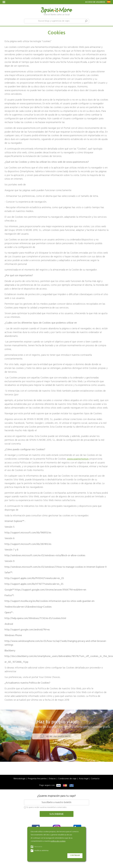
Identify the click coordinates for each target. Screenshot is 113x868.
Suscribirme (57, 814)
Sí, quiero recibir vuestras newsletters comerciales (45, 808)
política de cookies (58, 841)
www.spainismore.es (78, 459)
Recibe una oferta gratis (59, 737)
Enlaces (52, 779)
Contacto (95, 779)
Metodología (19, 779)
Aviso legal (84, 779)
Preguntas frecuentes (37, 779)
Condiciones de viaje (67, 779)
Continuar (75, 856)
